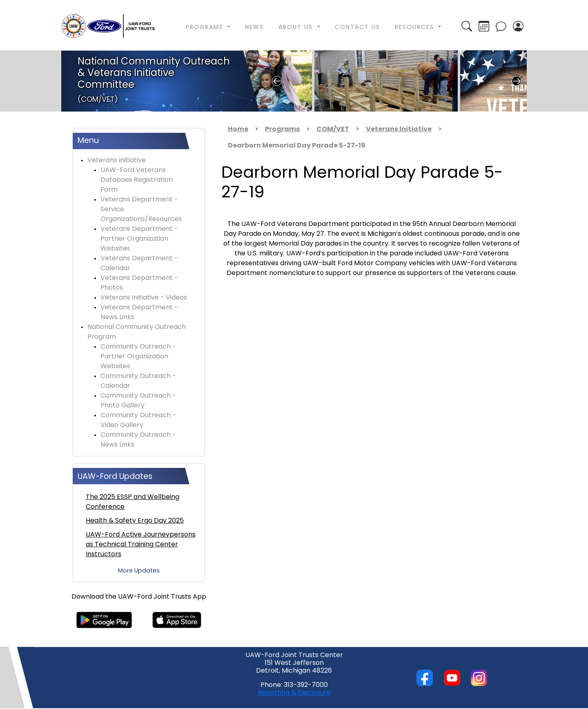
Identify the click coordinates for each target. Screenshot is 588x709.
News (254, 28)
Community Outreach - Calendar (138, 381)
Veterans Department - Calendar (139, 264)
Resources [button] (416, 28)
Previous (277, 81)
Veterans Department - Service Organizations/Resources (141, 210)
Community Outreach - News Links (138, 440)
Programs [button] (206, 28)
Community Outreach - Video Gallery (138, 420)
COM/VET (333, 130)
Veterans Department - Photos (139, 283)
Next (517, 81)
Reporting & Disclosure (294, 693)
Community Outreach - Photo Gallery (138, 401)
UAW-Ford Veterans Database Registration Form (137, 180)
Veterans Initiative (117, 161)
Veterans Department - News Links (139, 313)
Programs (282, 130)
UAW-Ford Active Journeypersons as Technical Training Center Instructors (141, 545)
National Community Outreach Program (137, 332)
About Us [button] (297, 28)
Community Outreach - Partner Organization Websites (138, 357)
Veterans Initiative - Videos (144, 298)
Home (238, 130)
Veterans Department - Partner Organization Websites (139, 239)
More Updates (139, 571)
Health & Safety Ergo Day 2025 (135, 521)
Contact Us (357, 28)
